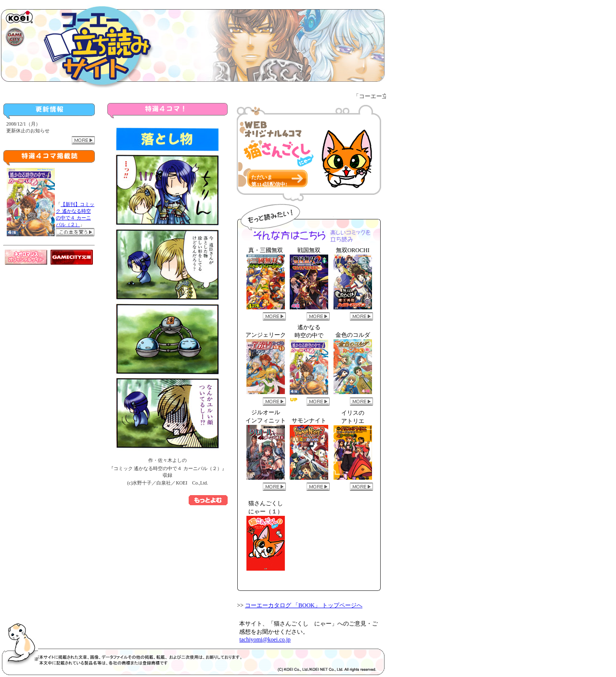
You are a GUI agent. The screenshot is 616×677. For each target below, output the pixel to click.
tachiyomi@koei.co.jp (265, 639)
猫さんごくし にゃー (21, 627)
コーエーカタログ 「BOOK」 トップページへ (304, 605)
